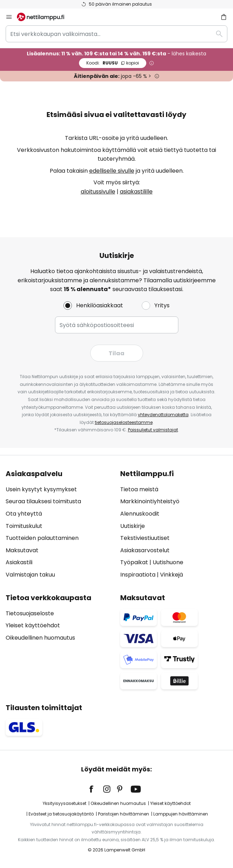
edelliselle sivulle (112, 171)
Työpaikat (134, 562)
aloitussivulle (98, 192)
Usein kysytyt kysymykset (41, 489)
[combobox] (116, 34)
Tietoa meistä (139, 489)
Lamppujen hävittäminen (181, 814)
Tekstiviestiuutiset (145, 538)
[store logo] (45, 17)
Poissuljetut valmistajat (153, 430)
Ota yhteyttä (24, 514)
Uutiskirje (133, 526)
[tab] (59, 524)
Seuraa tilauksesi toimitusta (43, 501)
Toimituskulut (24, 526)
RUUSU (113, 63)
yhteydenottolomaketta (163, 415)
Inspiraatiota (138, 575)
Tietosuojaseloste (30, 613)
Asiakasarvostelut (145, 550)
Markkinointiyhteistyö (150, 501)
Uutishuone (168, 562)
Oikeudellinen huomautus (40, 638)
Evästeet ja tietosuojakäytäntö (61, 814)
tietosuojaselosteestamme (124, 422)
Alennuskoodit (140, 514)
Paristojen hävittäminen (124, 814)
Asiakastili (19, 562)
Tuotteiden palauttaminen (42, 538)
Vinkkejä (171, 575)
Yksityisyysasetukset (65, 803)
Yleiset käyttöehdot (33, 625)
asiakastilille (136, 192)
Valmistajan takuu (30, 575)
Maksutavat (22, 550)
